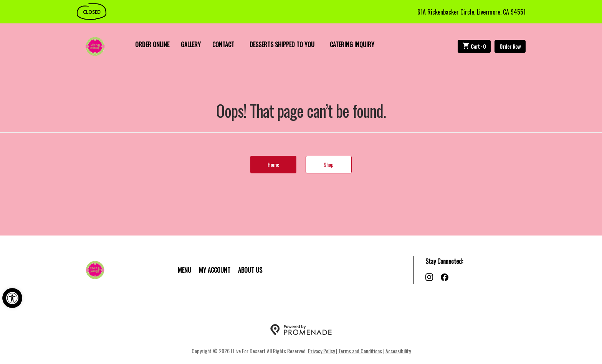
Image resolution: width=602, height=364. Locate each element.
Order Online (152, 44)
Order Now (510, 46)
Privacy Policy (321, 351)
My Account (215, 270)
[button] (12, 298)
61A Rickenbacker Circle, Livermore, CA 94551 (471, 12)
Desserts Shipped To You (282, 44)
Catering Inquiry (352, 44)
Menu (184, 270)
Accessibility (398, 351)
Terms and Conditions (360, 351)
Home (273, 164)
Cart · (474, 46)
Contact (223, 44)
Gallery (191, 44)
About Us (250, 270)
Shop (329, 164)
